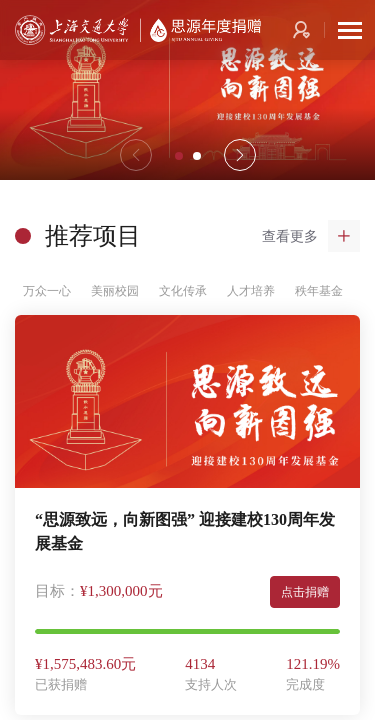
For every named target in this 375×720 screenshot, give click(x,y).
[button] (240, 155)
